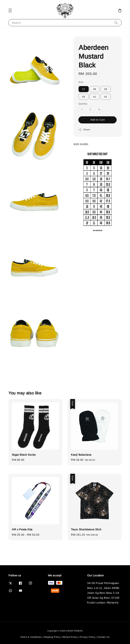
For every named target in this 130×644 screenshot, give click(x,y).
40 (84, 97)
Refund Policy (70, 637)
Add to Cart (98, 120)
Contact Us (104, 637)
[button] (10, 10)
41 (95, 97)
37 (84, 89)
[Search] (116, 23)
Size (81, 82)
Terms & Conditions (31, 637)
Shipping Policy (52, 637)
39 (106, 89)
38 (95, 89)
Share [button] (84, 130)
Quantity (83, 104)
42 (106, 97)
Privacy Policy (88, 637)
